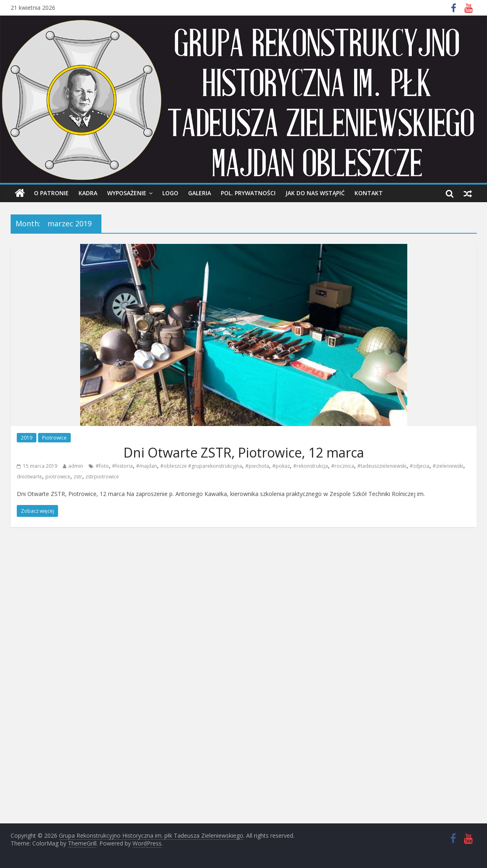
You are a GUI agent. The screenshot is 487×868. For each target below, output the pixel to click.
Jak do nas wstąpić (315, 193)
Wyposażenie (127, 193)
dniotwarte (29, 477)
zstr (78, 477)
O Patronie (51, 193)
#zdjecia (420, 466)
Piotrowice (54, 438)
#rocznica (343, 466)
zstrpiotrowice (102, 477)
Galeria (200, 193)
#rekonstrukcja (311, 466)
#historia (122, 466)
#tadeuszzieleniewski (382, 466)
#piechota (257, 466)
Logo (170, 193)
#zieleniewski (448, 466)
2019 (27, 438)
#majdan (147, 466)
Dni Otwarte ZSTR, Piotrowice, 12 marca (244, 452)
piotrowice (58, 477)
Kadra (88, 193)
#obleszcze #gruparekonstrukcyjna (201, 466)
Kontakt (369, 193)
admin (76, 466)
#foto (102, 466)
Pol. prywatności (248, 193)
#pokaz (281, 466)
